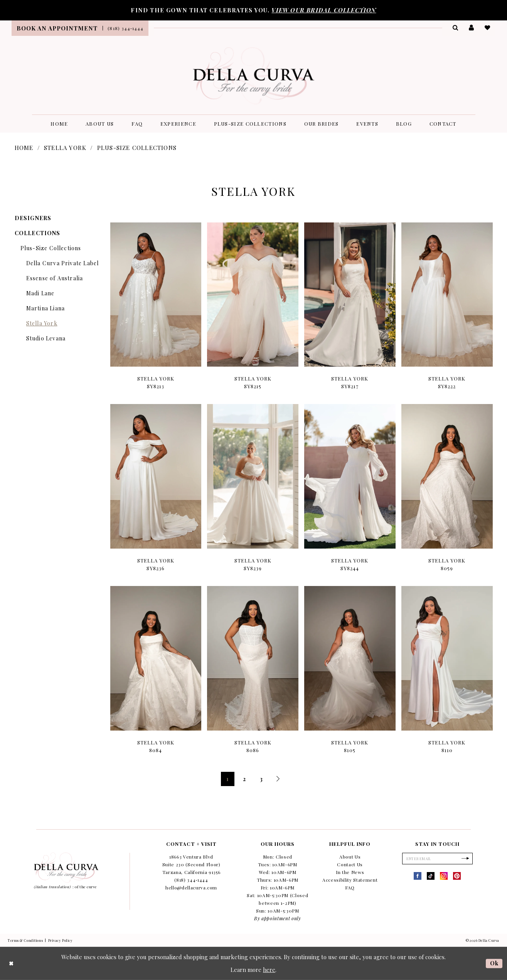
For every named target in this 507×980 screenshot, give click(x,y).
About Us (350, 857)
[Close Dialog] (12, 964)
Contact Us (350, 864)
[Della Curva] (253, 76)
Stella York (65, 148)
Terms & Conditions (25, 940)
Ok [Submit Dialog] (494, 963)
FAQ (350, 887)
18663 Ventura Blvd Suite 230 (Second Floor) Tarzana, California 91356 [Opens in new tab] (191, 864)
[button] (471, 27)
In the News (350, 872)
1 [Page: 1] (228, 779)
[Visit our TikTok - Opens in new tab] (431, 877)
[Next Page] (278, 779)
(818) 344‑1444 (191, 880)
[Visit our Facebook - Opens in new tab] (418, 877)
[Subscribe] (467, 859)
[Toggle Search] (455, 27)
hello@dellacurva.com (191, 887)
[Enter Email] (437, 859)
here (269, 970)
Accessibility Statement (350, 880)
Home (24, 148)
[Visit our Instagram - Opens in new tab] (444, 877)
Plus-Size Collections (137, 148)
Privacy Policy (61, 940)
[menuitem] (57, 28)
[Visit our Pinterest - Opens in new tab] (457, 877)
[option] (156, 310)
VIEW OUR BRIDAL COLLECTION (324, 10)
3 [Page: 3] (261, 779)
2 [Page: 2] (244, 779)
